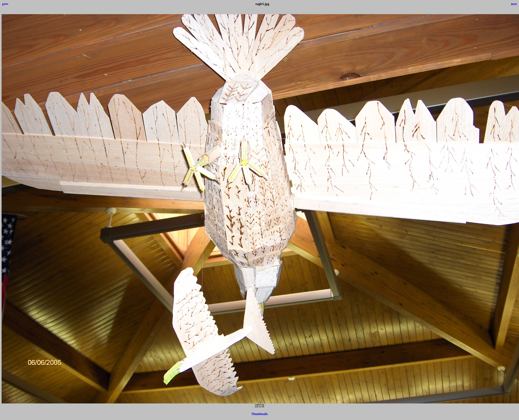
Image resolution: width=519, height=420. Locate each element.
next (514, 4)
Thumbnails (260, 414)
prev (5, 4)
